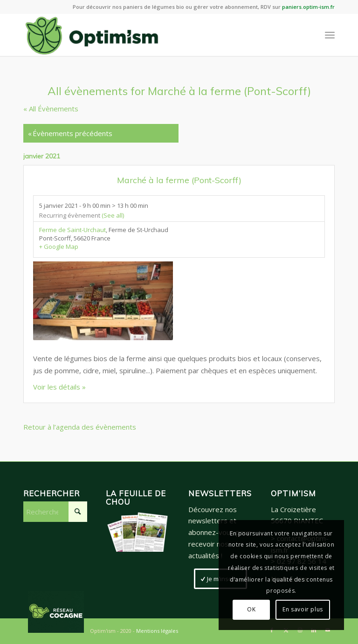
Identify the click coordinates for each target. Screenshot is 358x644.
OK (251, 609)
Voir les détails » (59, 387)
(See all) (113, 215)
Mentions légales (157, 631)
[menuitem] (330, 35)
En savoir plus (303, 609)
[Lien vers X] (286, 630)
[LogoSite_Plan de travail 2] (92, 35)
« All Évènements (51, 109)
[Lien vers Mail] (328, 630)
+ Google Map (59, 247)
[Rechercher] (55, 512)
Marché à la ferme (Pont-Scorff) (179, 180)
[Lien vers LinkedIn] (314, 630)
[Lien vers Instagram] (300, 630)
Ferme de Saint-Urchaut (72, 230)
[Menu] (330, 35)
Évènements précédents (70, 133)
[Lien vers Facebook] (272, 630)
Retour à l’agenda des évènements (80, 427)
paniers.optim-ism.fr (308, 7)
